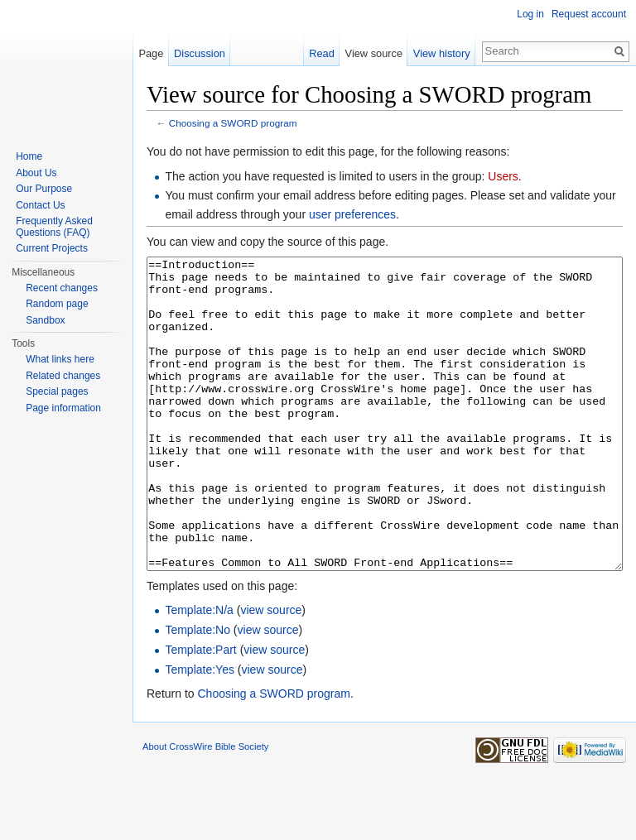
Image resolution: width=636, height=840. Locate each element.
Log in (530, 14)
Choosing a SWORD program (233, 123)
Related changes (63, 376)
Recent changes (62, 288)
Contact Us (40, 205)
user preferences (352, 214)
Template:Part (200, 712)
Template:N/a (199, 672)
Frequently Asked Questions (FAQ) (54, 227)
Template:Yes (200, 732)
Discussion (200, 53)
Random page (57, 304)
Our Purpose (44, 189)
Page (151, 53)
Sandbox (45, 320)
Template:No (198, 692)
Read (322, 53)
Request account (589, 14)
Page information (63, 408)
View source (374, 53)
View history (442, 53)
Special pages (57, 391)
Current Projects (52, 248)
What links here (60, 359)
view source (271, 672)
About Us (36, 173)
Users (503, 176)
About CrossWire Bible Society (205, 809)
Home (29, 156)
